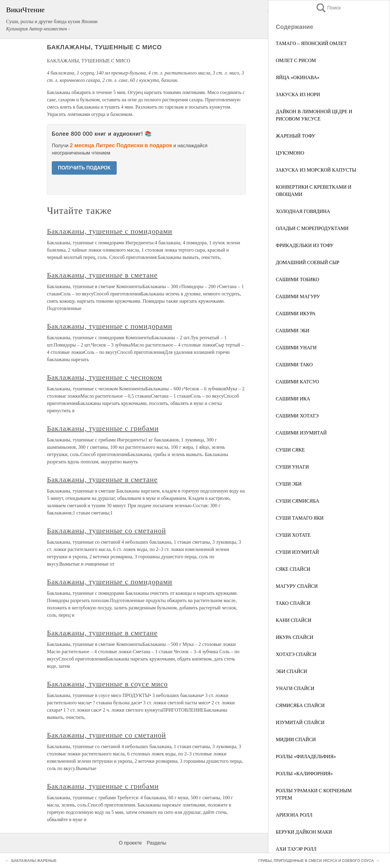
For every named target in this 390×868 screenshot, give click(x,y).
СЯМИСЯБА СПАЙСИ (300, 705)
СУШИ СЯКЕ (290, 450)
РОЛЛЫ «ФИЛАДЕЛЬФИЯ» (306, 756)
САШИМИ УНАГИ (296, 348)
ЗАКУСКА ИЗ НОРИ (298, 94)
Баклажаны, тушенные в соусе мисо (107, 684)
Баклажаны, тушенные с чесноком (105, 377)
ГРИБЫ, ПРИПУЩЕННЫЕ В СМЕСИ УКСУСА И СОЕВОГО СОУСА (316, 861)
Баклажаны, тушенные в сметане (102, 275)
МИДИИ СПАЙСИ (296, 739)
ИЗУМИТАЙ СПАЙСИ (300, 722)
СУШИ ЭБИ (289, 484)
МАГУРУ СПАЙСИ (297, 586)
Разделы (156, 843)
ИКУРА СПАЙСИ (294, 637)
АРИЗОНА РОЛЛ (294, 815)
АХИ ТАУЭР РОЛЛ (296, 849)
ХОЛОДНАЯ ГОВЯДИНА (303, 211)
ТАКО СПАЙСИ (293, 603)
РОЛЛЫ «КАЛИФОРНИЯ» (304, 774)
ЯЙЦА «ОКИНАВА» (298, 77)
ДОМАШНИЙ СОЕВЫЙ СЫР (308, 262)
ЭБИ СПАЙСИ (291, 671)
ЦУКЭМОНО (290, 153)
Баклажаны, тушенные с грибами (103, 428)
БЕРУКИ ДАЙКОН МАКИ (304, 832)
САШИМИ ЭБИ (292, 331)
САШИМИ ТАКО (294, 365)
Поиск (328, 8)
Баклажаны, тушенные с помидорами (110, 231)
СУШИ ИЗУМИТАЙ (297, 552)
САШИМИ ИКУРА (296, 314)
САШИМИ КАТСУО (297, 382)
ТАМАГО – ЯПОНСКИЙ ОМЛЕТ (311, 43)
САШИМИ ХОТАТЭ (297, 416)
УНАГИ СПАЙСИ (295, 688)
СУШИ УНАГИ (292, 467)
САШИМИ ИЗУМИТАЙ (301, 433)
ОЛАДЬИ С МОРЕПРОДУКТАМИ (312, 228)
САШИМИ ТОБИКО (298, 279)
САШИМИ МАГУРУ (298, 296)
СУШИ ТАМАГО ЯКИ (300, 518)
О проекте (130, 843)
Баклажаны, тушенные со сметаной (106, 531)
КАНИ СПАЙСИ (294, 620)
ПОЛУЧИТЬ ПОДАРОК (84, 168)
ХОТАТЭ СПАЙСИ (296, 654)
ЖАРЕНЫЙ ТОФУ (296, 136)
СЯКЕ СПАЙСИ (293, 569)
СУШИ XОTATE (293, 535)
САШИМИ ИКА (293, 399)
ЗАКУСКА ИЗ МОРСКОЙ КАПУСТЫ (316, 170)
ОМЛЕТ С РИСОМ (296, 60)
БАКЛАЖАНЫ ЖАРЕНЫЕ (34, 861)
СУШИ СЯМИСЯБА (297, 501)
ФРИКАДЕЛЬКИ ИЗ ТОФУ (305, 245)
